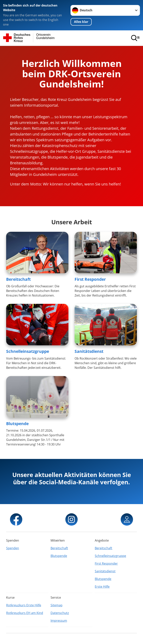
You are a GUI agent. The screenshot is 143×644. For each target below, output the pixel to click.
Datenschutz (60, 613)
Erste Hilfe (102, 587)
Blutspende (17, 424)
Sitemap (57, 605)
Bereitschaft (18, 279)
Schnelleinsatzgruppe (28, 351)
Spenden (13, 548)
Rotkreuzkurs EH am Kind (25, 613)
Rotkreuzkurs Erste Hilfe (24, 605)
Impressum (59, 621)
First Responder (90, 279)
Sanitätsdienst (89, 351)
